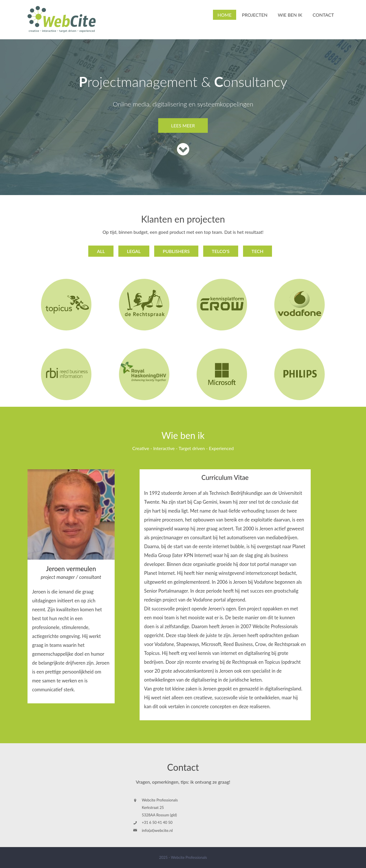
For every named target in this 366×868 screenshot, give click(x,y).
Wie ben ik (290, 15)
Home (225, 15)
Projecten (255, 15)
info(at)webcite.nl (157, 830)
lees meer (183, 125)
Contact (323, 15)
